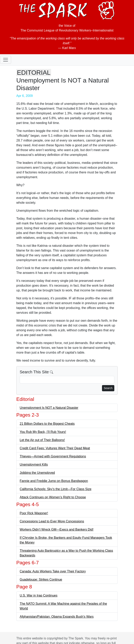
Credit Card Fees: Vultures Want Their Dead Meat (55, 448)
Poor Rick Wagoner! (34, 513)
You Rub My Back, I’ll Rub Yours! (43, 432)
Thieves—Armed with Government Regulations (53, 456)
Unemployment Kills (34, 465)
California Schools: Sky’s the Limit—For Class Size (56, 489)
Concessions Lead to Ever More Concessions (52, 521)
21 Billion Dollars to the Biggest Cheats (47, 424)
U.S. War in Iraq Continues (39, 595)
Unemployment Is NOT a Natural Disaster (49, 408)
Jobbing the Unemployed (37, 473)
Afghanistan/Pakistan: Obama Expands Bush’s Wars (57, 617)
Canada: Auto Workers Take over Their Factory (53, 571)
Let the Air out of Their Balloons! (42, 440)
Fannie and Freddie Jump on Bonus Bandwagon (54, 481)
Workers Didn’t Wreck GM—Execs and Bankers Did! (57, 529)
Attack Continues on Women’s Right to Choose (53, 497)
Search (108, 388)
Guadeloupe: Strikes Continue (41, 580)
